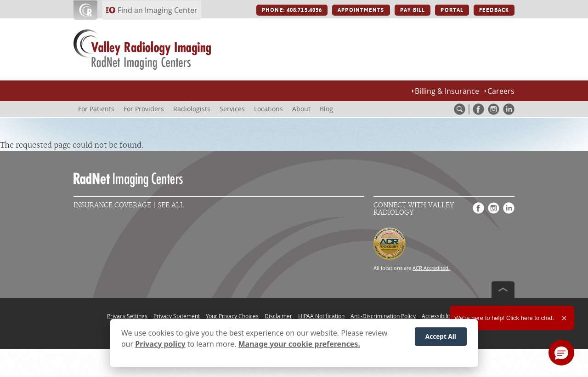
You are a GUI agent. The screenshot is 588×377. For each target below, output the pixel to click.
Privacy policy (160, 344)
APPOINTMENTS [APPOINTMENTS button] (361, 10)
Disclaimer (278, 316)
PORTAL (452, 10)
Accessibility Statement (451, 316)
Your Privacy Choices (232, 316)
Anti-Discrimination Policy (383, 316)
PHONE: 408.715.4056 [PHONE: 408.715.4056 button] (292, 10)
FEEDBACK (494, 10)
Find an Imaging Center (158, 10)
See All (171, 205)
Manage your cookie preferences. (299, 344)
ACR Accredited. (431, 268)
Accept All (441, 336)
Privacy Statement (177, 316)
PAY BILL (413, 10)
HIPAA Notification (321, 316)
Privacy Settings (127, 316)
